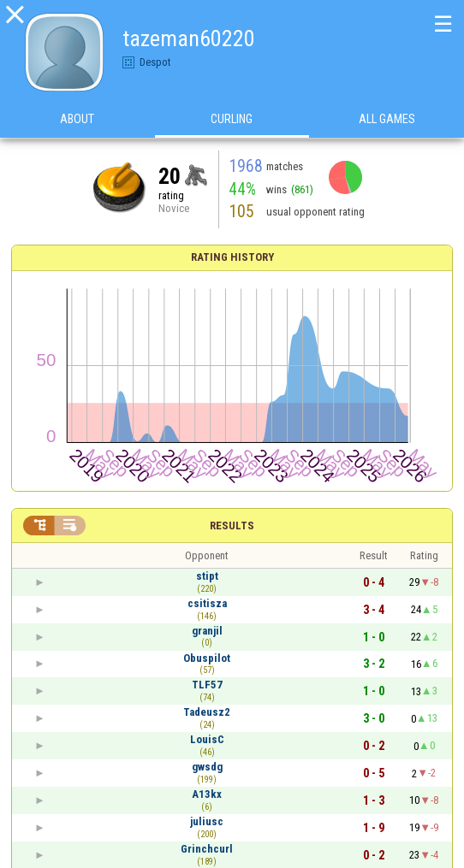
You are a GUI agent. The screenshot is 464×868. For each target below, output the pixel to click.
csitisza (207, 603)
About (77, 119)
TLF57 (207, 685)
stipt (207, 576)
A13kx (207, 794)
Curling (232, 119)
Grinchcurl (207, 849)
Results (232, 526)
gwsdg (207, 767)
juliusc (207, 821)
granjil (207, 631)
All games (387, 119)
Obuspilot (207, 658)
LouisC (207, 739)
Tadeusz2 (207, 712)
